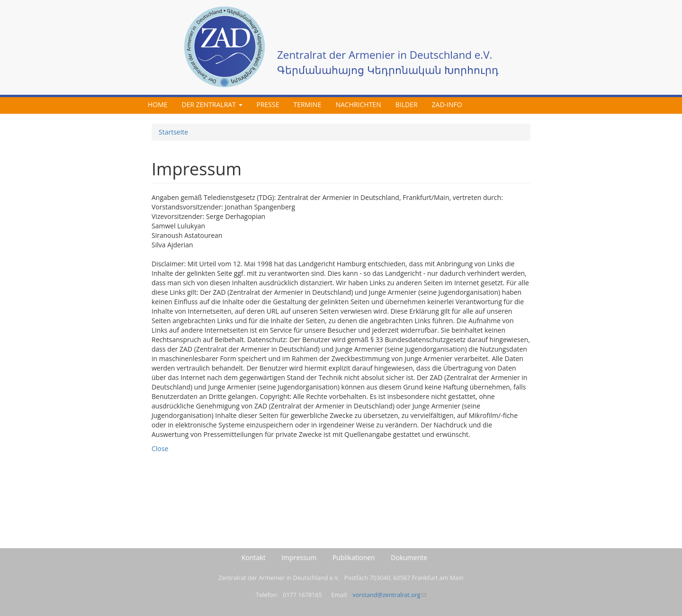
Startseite (173, 132)
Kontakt (254, 557)
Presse (268, 104)
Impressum (299, 557)
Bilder (407, 104)
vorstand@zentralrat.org (389, 595)
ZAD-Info (447, 104)
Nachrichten (358, 104)
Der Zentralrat (212, 104)
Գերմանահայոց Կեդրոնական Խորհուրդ (388, 70)
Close (160, 448)
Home (158, 104)
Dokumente (409, 557)
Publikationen (354, 557)
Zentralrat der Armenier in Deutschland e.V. (385, 55)
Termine (307, 104)
